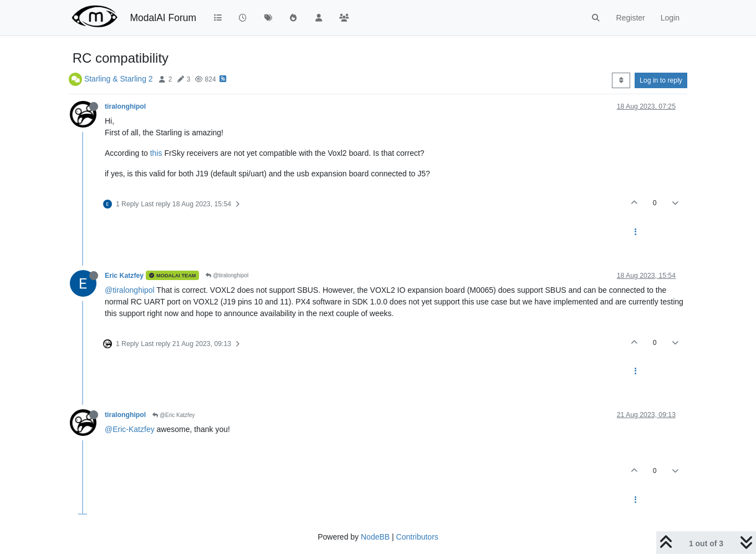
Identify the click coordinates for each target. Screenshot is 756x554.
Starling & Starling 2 (119, 79)
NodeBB (375, 537)
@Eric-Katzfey (130, 429)
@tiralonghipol (227, 275)
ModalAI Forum (163, 18)
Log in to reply (661, 80)
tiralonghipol (125, 106)
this (156, 153)
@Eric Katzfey (173, 415)
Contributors (417, 537)
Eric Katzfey (124, 276)
